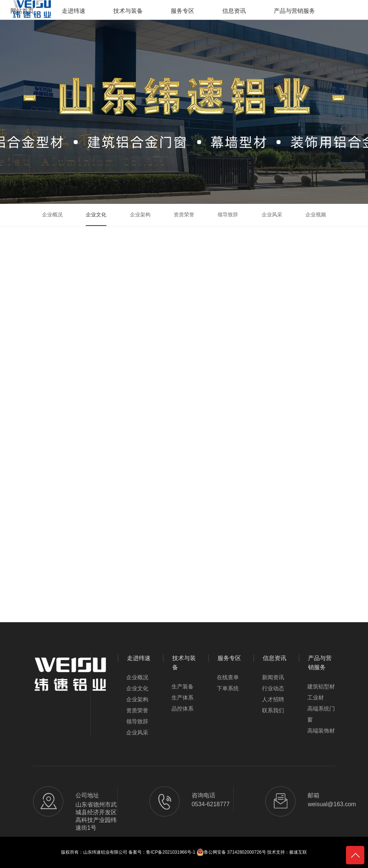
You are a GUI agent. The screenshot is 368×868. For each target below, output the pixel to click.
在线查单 (228, 677)
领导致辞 (137, 721)
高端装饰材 (321, 731)
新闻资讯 (273, 677)
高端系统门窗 (321, 714)
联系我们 (273, 710)
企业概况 (137, 677)
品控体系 (183, 708)
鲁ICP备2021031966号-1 (171, 852)
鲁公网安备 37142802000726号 (231, 852)
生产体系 (183, 697)
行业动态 (273, 688)
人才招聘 (273, 699)
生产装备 (183, 686)
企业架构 (137, 699)
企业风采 (137, 732)
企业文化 (137, 688)
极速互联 (298, 852)
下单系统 (228, 688)
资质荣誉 (137, 710)
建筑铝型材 (321, 686)
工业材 (316, 697)
